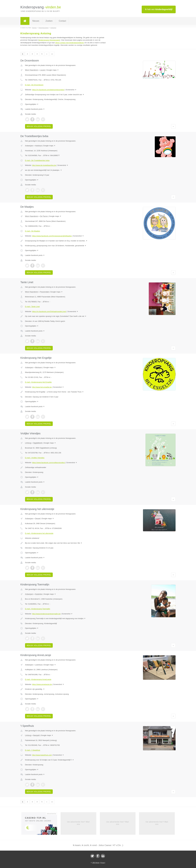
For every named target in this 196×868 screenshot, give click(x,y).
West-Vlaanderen (32, 70)
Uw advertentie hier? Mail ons (78, 823)
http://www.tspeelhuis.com (42, 755)
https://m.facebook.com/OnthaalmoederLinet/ (49, 311)
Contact (62, 21)
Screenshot (71, 90)
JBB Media (96, 863)
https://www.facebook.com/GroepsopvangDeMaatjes (52, 236)
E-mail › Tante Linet (32, 307)
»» (52, 54)
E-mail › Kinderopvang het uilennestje (39, 533)
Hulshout (38, 146)
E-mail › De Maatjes (33, 231)
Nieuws (36, 21)
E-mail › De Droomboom (34, 85)
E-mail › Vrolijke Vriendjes (35, 458)
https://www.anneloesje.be (42, 684)
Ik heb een (159, 9)
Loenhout (39, 665)
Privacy (103, 863)
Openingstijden (32, 104)
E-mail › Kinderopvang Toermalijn (38, 609)
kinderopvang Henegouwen (49, 40)
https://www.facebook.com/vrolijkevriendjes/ (48, 463)
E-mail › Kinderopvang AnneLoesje (38, 679)
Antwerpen (29, 146)
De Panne (44, 216)
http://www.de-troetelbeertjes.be (44, 165)
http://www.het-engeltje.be (42, 387)
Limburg (28, 443)
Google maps (53, 70)
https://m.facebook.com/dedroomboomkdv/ (48, 90)
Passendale (44, 292)
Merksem (39, 367)
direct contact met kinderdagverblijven (70, 43)
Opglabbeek (38, 443)
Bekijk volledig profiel (39, 126)
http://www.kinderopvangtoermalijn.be (46, 614)
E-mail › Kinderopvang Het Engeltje (38, 382)
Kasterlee (39, 594)
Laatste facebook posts (35, 109)
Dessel (38, 519)
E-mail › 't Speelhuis (33, 750)
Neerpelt (36, 735)
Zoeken (49, 21)
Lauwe (43, 70)
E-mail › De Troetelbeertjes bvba (37, 160)
